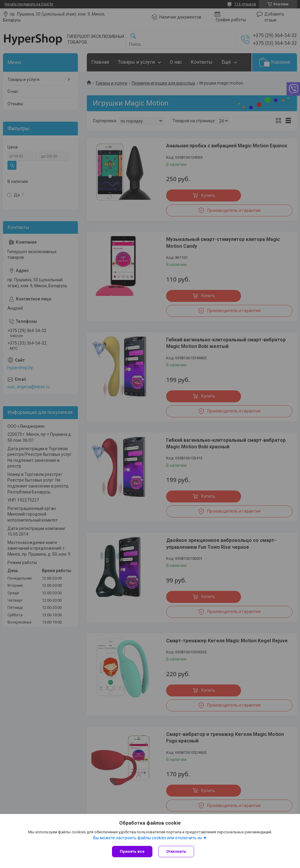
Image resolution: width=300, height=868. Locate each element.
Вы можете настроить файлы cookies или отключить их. (148, 838)
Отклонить (176, 851)
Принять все (132, 851)
